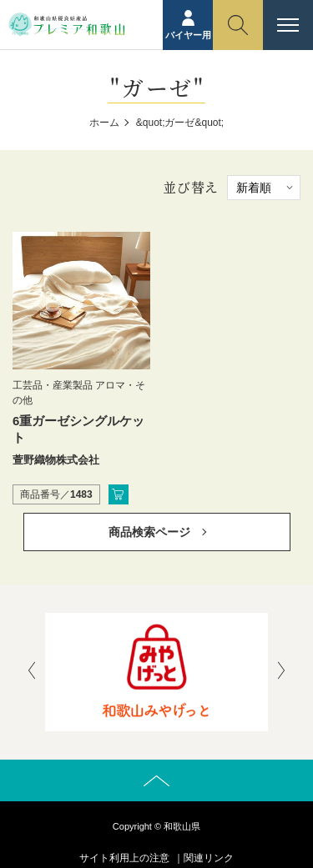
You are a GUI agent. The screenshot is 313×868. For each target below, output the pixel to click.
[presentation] (32, 672)
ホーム (104, 123)
